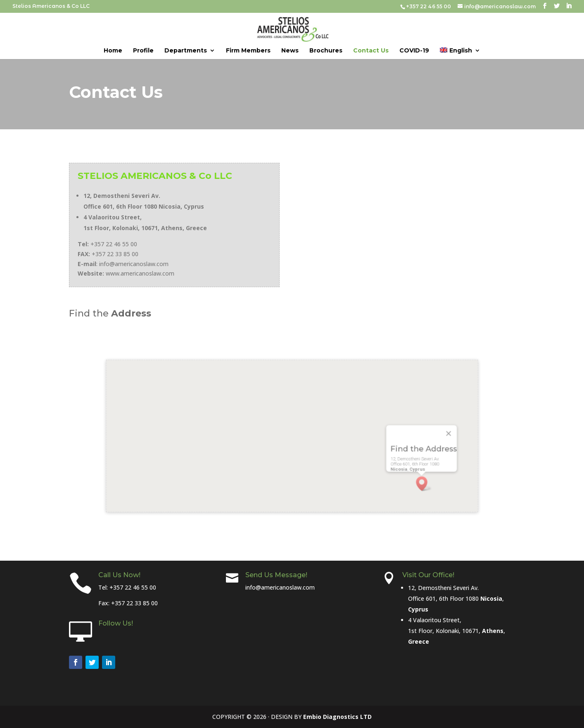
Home (113, 51)
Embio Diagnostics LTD (337, 717)
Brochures (326, 51)
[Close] (400, 433)
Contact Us (371, 51)
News (290, 51)
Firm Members (248, 51)
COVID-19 (414, 51)
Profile (143, 51)
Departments (186, 51)
